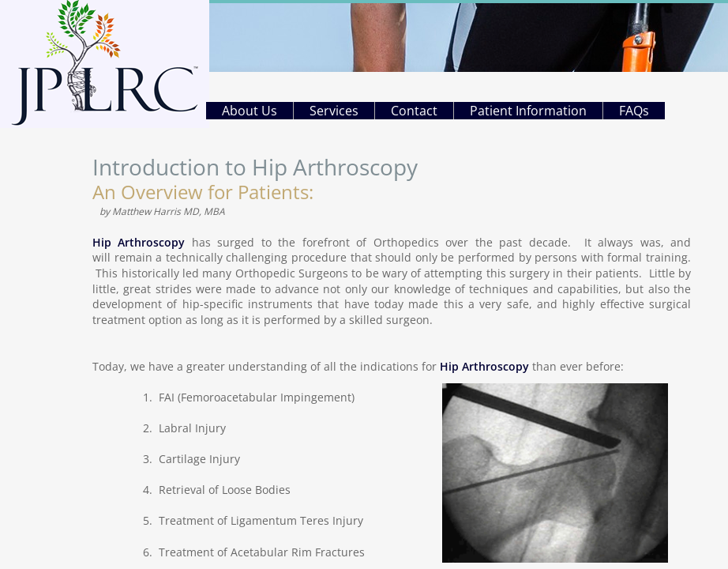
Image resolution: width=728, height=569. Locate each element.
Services (334, 111)
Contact (414, 111)
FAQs (634, 111)
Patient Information (528, 111)
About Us (250, 111)
